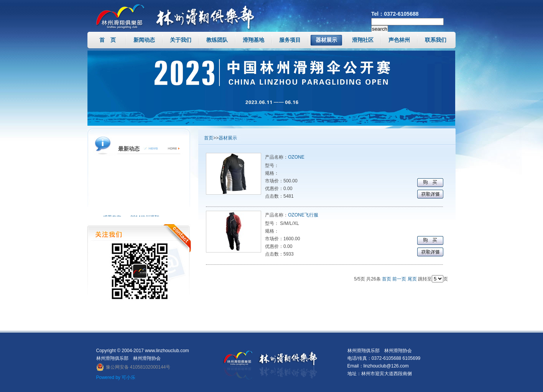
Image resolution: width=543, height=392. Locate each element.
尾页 (412, 279)
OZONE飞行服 (303, 215)
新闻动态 (144, 40)
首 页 (108, 40)
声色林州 (399, 40)
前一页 (399, 279)
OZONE (296, 157)
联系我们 (436, 40)
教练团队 (217, 40)
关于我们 (181, 40)
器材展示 (326, 40)
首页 (209, 138)
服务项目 (290, 40)
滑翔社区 (363, 40)
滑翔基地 (253, 40)
